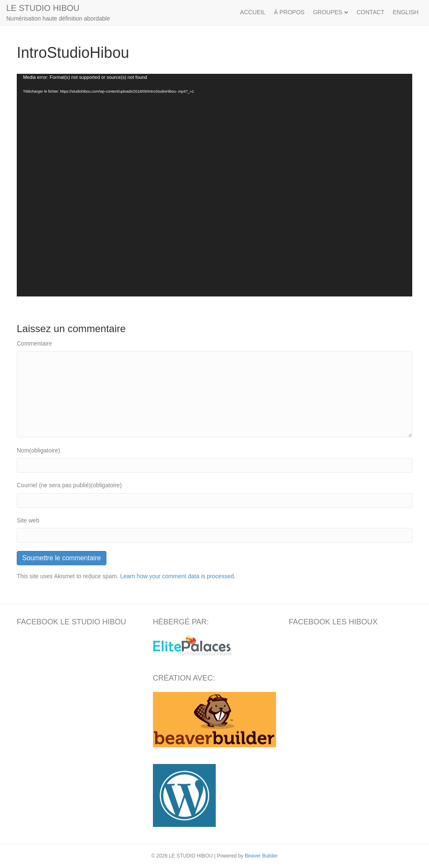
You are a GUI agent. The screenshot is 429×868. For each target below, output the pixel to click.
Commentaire (34, 343)
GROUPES (328, 12)
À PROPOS (289, 12)
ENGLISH (406, 12)
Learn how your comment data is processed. (178, 576)
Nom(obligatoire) (38, 450)
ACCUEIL (253, 12)
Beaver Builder (261, 856)
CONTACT (371, 12)
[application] (214, 185)
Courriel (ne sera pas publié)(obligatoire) (69, 485)
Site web (28, 520)
